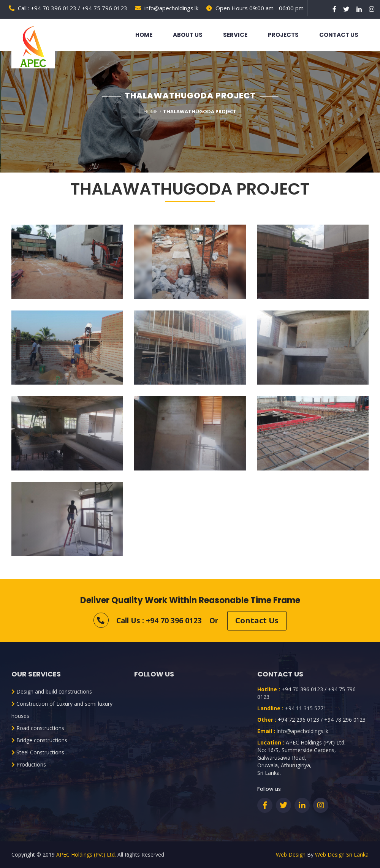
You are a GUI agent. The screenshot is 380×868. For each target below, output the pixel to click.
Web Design (291, 855)
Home (144, 35)
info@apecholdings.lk (167, 8)
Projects (283, 35)
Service (235, 35)
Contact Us (339, 35)
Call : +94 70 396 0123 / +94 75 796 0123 (68, 8)
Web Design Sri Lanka (342, 855)
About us (188, 35)
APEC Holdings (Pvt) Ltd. (86, 855)
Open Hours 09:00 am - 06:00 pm (255, 8)
